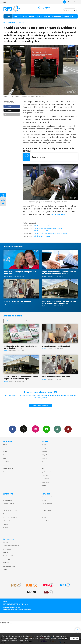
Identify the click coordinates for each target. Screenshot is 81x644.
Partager (8, 106)
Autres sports (45, 482)
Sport (16, 16)
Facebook (12, 429)
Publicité (6, 552)
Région (21, 22)
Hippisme (44, 465)
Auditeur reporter (8, 468)
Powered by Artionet (9, 609)
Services (47, 16)
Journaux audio (7, 462)
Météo (44, 507)
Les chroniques (7, 500)
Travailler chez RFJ (8, 556)
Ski (43, 462)
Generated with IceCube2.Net (23, 609)
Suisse (5, 448)
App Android (68, 429)
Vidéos (39, 16)
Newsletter (6, 573)
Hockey (44, 448)
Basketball (45, 451)
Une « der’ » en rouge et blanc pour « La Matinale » (20, 273)
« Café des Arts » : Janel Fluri (36, 231)
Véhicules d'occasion (47, 497)
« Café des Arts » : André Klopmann (38, 226)
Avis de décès (45, 521)
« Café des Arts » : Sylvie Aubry (37, 236)
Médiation (6, 563)
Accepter (75, 638)
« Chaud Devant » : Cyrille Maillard (56, 346)
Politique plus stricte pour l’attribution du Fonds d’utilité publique (20, 347)
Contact (5, 570)
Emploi (44, 517)
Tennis (44, 468)
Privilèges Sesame (47, 504)
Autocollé (6, 524)
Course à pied (46, 479)
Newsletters (47, 429)
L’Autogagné (7, 521)
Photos (32, 16)
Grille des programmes (10, 507)
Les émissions (7, 497)
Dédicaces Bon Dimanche (10, 510)
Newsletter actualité (9, 472)
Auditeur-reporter (69, 2)
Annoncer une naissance (10, 514)
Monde (5, 451)
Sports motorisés (46, 472)
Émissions (23, 16)
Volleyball (44, 455)
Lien (7, 114)
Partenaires (6, 559)
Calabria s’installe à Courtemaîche (17, 301)
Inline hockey (45, 475)
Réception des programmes (11, 546)
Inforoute (44, 514)
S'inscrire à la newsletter (41, 405)
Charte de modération (9, 566)
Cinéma (44, 500)
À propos (6, 542)
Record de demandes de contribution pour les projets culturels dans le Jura (59, 302)
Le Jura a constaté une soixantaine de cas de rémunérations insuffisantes (59, 273)
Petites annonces (47, 510)
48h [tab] (8, 321)
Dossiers (6, 465)
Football (44, 444)
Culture (5, 458)
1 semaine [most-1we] (17, 321)
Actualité (8, 16)
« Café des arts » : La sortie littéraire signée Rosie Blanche (45, 234)
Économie (6, 455)
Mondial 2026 (68, 16)
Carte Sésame (7, 549)
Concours (6, 531)
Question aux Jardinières (10, 517)
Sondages (6, 528)
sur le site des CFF (59, 214)
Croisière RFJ (57, 16)
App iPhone (57, 429)
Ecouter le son (34, 157)
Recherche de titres (9, 504)
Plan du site (25, 605)
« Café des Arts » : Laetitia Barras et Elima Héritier (42, 228)
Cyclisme (44, 458)
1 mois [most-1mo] (25, 321)
